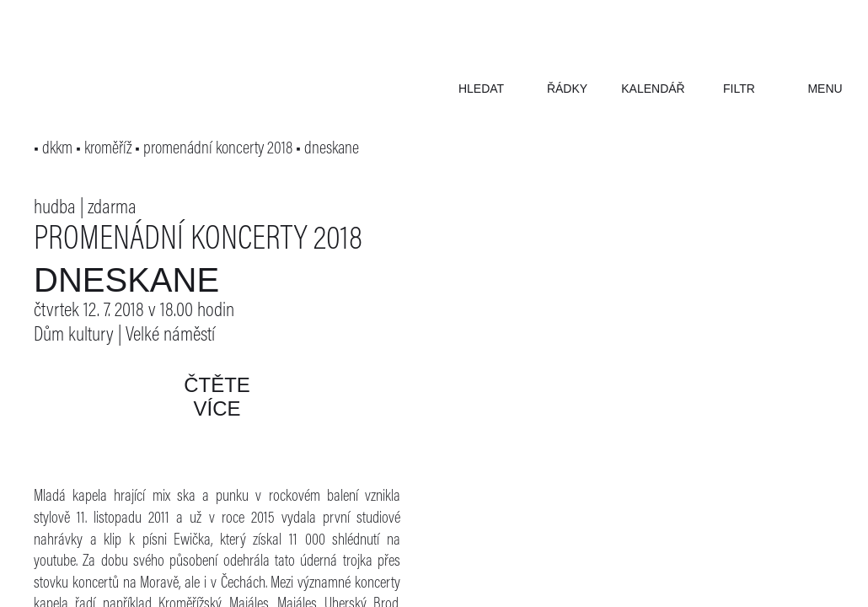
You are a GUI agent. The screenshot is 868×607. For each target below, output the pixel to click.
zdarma (112, 208)
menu (825, 89)
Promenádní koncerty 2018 (198, 241)
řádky (567, 89)
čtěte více (217, 397)
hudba (55, 208)
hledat (481, 89)
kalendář (653, 89)
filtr (739, 89)
